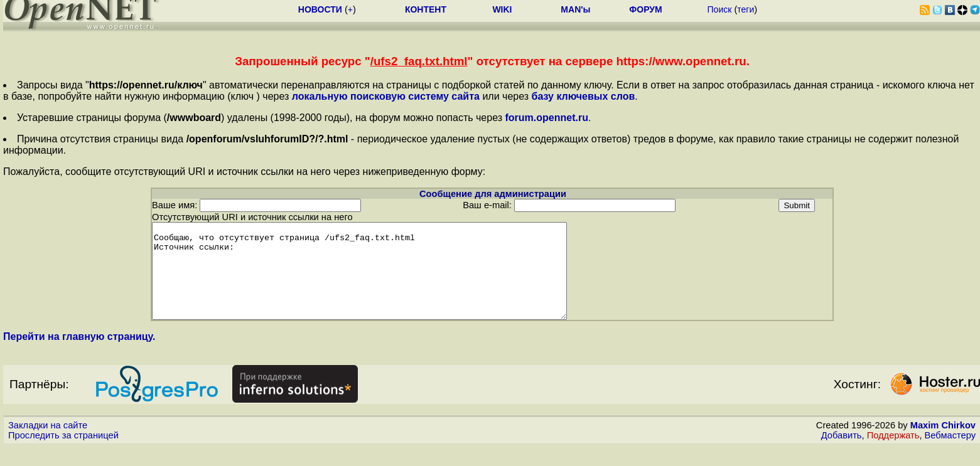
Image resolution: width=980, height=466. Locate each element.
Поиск (720, 9)
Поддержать (893, 454)
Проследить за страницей (63, 454)
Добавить (842, 454)
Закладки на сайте (48, 444)
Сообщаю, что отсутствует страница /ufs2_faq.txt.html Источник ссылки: (385, 280)
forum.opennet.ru (546, 118)
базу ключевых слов (584, 96)
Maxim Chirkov (943, 444)
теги (746, 9)
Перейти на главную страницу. (79, 355)
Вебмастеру (950, 454)
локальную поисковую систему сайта (386, 96)
